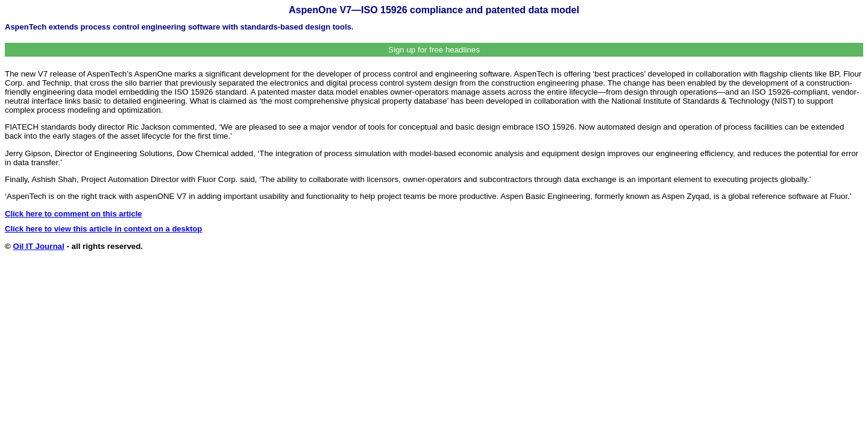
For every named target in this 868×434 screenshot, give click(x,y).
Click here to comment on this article (74, 214)
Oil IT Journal (39, 246)
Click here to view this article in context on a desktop (103, 229)
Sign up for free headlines (434, 50)
